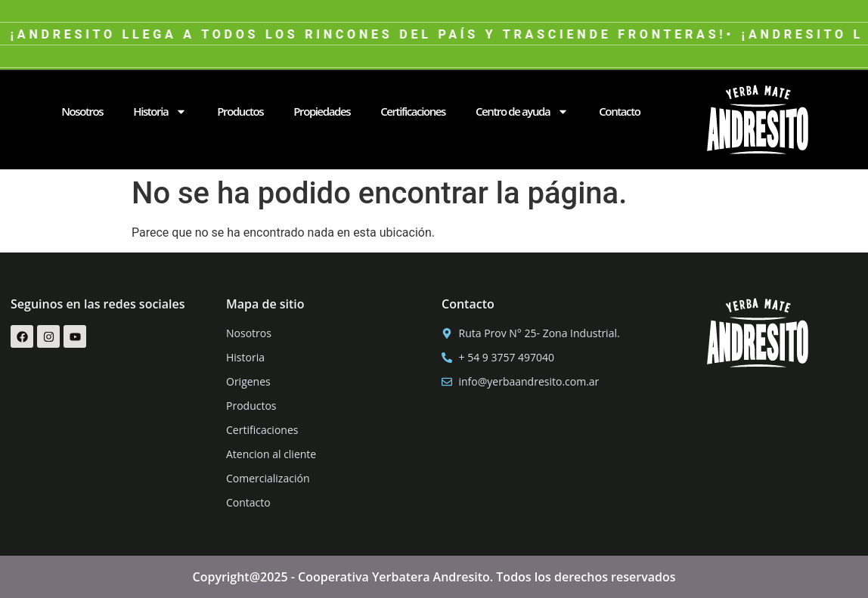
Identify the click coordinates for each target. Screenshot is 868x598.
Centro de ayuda (522, 112)
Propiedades (322, 111)
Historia (160, 112)
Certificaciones (413, 111)
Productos (240, 111)
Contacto (619, 111)
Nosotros (82, 111)
